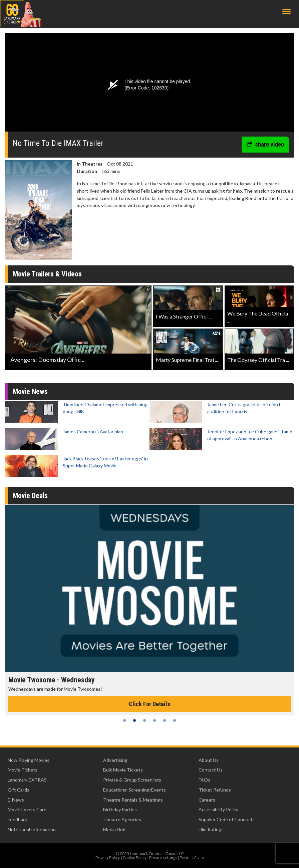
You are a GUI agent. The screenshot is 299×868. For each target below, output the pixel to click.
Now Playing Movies (29, 760)
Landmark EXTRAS (27, 780)
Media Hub (114, 829)
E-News (16, 800)
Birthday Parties (120, 809)
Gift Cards (19, 790)
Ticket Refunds (215, 790)
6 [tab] (175, 720)
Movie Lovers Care (27, 809)
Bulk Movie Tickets (123, 770)
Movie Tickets (23, 770)
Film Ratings (211, 829)
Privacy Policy (108, 857)
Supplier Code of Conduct (226, 819)
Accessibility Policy (218, 809)
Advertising (115, 760)
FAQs (204, 780)
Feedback (18, 819)
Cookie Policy (134, 857)
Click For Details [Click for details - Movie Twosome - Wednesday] (149, 704)
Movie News (30, 391)
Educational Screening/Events (134, 790)
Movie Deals (30, 496)
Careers (207, 800)
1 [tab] (124, 720)
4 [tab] (155, 720)
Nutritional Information (32, 829)
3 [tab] (144, 720)
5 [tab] (165, 720)
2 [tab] (134, 720)
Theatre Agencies (122, 819)
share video (265, 144)
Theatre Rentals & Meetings (133, 800)
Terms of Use (192, 857)
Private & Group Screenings (132, 780)
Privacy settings (163, 857)
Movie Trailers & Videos (47, 274)
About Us (209, 760)
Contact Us (211, 770)
